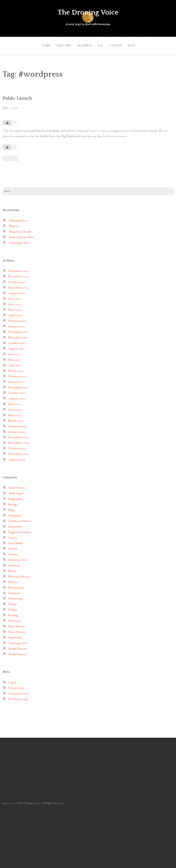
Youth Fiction (17, 653)
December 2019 (18, 436)
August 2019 (17, 458)
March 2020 (16, 419)
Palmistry (14, 592)
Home (41, 45)
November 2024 (18, 275)
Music (12, 569)
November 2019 (18, 441)
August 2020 (17, 397)
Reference (15, 619)
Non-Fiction (16, 586)
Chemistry (15, 514)
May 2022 (15, 308)
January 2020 (17, 430)
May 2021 (15, 358)
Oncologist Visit (19, 241)
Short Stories (16, 625)
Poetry (12, 603)
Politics (13, 608)
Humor (13, 553)
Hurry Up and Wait (22, 236)
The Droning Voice (88, 12)
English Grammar (20, 531)
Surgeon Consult (20, 230)
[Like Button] (7, 121)
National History (19, 575)
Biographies (16, 497)
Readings (83, 45)
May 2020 (15, 414)
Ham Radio (15, 542)
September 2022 (19, 286)
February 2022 (18, 319)
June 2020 (15, 408)
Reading (13, 614)
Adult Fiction (17, 486)
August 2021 (17, 347)
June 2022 (15, 303)
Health (13, 547)
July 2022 (14, 297)
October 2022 (17, 280)
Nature (13, 580)
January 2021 (17, 380)
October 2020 (17, 391)
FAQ (100, 45)
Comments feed (18, 692)
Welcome (61, 45)
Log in (12, 681)
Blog (135, 45)
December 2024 (18, 269)
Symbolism (15, 636)
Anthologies (16, 492)
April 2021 (15, 364)
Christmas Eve (18, 219)
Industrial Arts (18, 558)
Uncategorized (18, 641)
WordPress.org (18, 697)
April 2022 (15, 314)
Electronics (15, 525)
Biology (13, 503)
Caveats (117, 45)
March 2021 (16, 369)
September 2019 (19, 452)
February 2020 (18, 425)
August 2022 (17, 292)
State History (17, 630)
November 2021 (18, 336)
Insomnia (14, 564)
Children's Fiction (19, 519)
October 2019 (17, 447)
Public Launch (19, 96)
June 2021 (15, 353)
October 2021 (17, 341)
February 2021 (18, 375)
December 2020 (18, 386)
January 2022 (17, 325)
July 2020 (14, 402)
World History (17, 647)
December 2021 (18, 330)
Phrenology (16, 597)
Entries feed (16, 686)
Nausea (14, 224)
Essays (13, 536)
